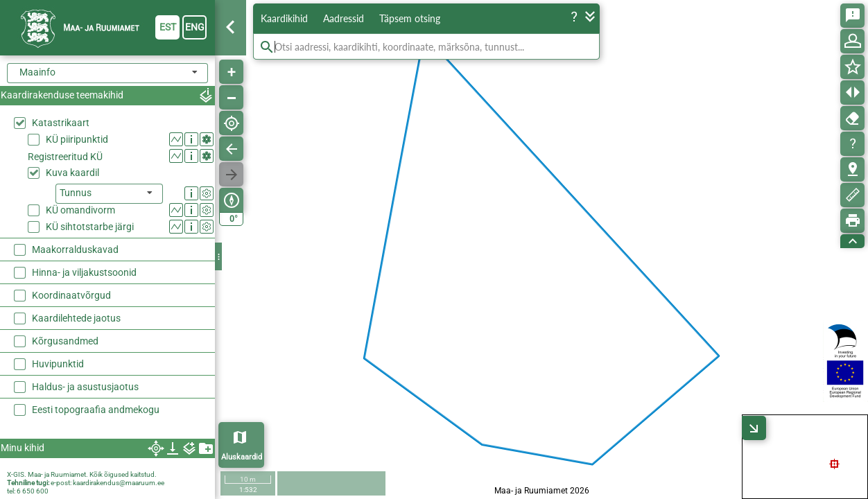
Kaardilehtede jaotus (76, 318)
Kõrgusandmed (65, 341)
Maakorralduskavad (75, 249)
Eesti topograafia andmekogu (96, 410)
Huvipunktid (58, 364)
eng (195, 27)
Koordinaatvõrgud (71, 295)
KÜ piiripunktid (77, 139)
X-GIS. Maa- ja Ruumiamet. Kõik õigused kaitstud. (82, 474)
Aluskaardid (242, 457)
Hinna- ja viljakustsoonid (84, 272)
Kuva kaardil (72, 173)
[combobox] (107, 73)
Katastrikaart (61, 123)
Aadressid (344, 18)
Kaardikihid (284, 18)
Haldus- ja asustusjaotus (85, 387)
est (168, 27)
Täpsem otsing (410, 18)
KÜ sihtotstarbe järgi (90, 227)
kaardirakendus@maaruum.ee (119, 483)
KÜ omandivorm (80, 210)
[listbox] (109, 194)
